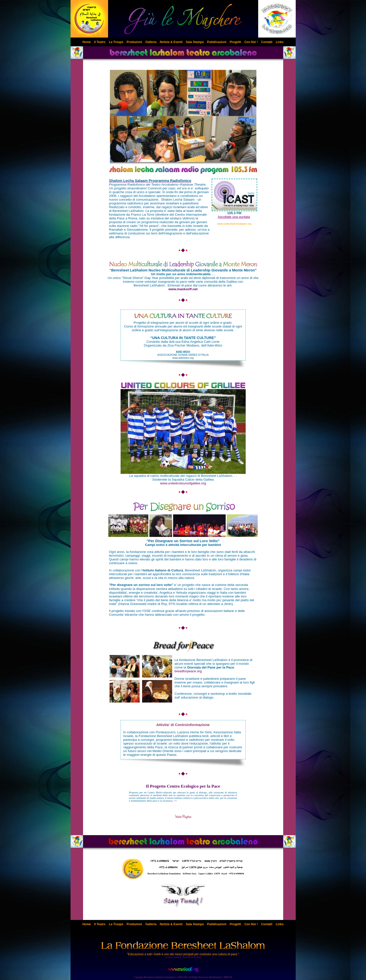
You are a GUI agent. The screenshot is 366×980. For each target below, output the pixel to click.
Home (86, 42)
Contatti (267, 42)
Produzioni (134, 42)
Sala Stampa (195, 42)
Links (280, 42)
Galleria (151, 42)
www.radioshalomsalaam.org (234, 224)
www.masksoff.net (183, 289)
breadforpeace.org (188, 671)
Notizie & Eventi (171, 42)
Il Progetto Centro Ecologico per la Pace (183, 786)
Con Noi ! (251, 42)
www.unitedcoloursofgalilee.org (183, 483)
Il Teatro (100, 42)
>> (183, 797)
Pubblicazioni (217, 42)
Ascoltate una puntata (234, 217)
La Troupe (116, 42)
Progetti (235, 42)
